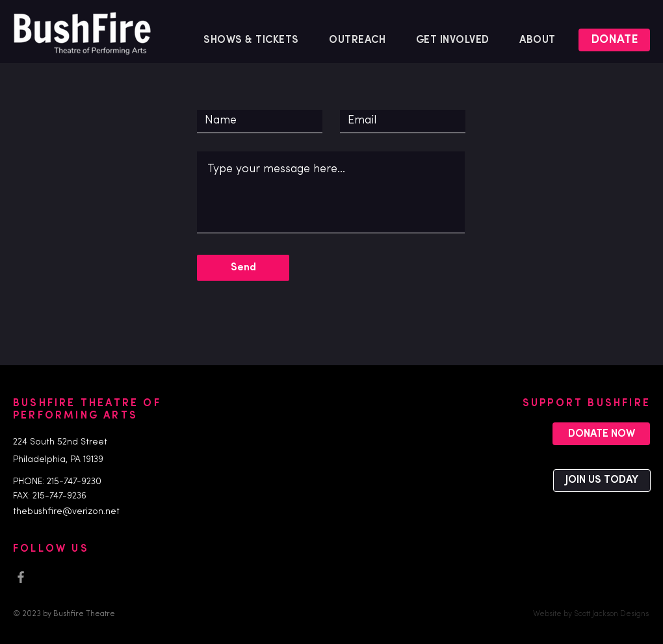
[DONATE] (614, 40)
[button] (357, 40)
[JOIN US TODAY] (602, 481)
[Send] (243, 268)
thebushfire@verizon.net (66, 512)
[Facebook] (21, 577)
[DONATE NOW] (601, 434)
